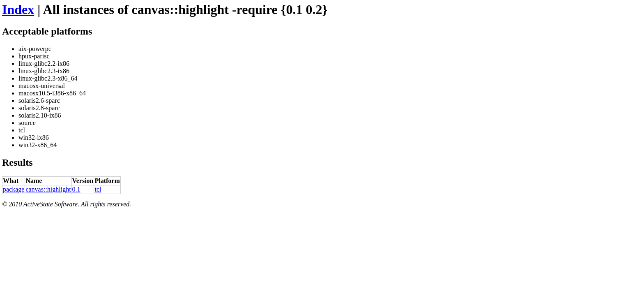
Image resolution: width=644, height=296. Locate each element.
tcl (98, 189)
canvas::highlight (48, 189)
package (14, 189)
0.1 (76, 189)
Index (18, 9)
